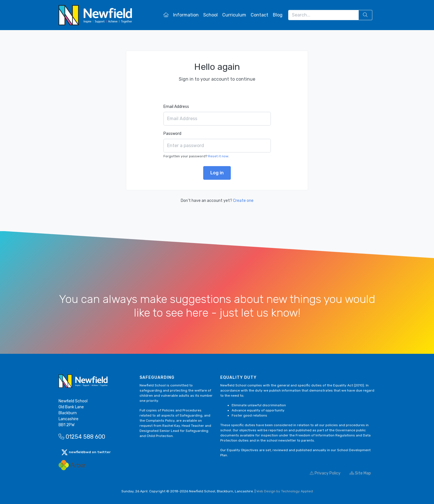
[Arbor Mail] (72, 465)
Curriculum (234, 15)
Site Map (360, 473)
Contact (259, 15)
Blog (278, 15)
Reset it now (218, 156)
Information (186, 15)
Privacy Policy (325, 473)
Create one (243, 201)
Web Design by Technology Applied (285, 491)
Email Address (176, 107)
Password (172, 134)
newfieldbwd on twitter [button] (86, 452)
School (210, 15)
